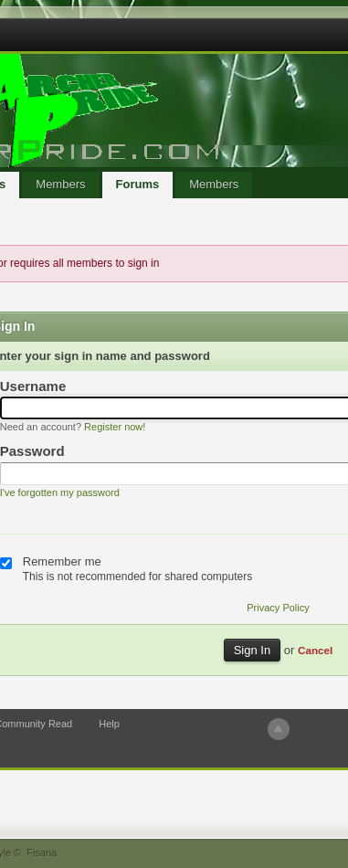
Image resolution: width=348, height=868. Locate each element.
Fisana (42, 852)
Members (60, 184)
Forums (138, 184)
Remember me (62, 561)
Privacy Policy (278, 608)
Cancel (315, 650)
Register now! (115, 427)
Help (109, 724)
